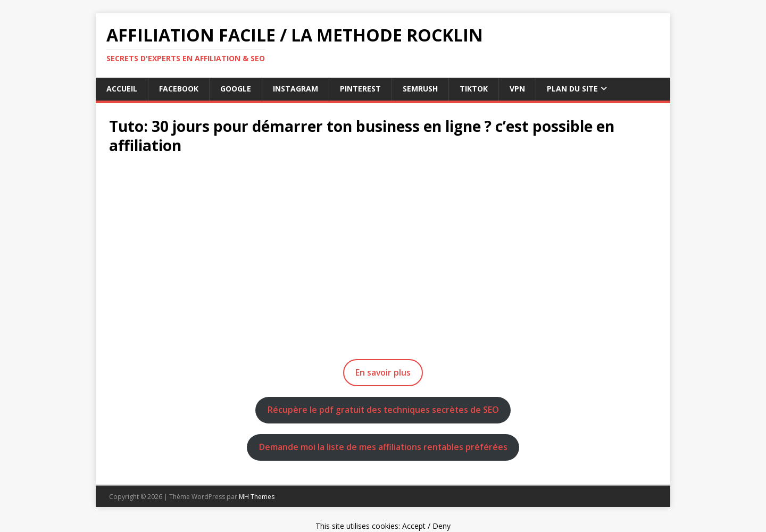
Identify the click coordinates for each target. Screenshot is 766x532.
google (236, 89)
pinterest (360, 89)
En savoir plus (383, 372)
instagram (295, 89)
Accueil (122, 89)
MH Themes (257, 497)
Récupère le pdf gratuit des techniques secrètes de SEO (383, 410)
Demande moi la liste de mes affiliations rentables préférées (383, 447)
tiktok (474, 89)
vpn (517, 89)
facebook (179, 89)
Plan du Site (572, 89)
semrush (420, 89)
